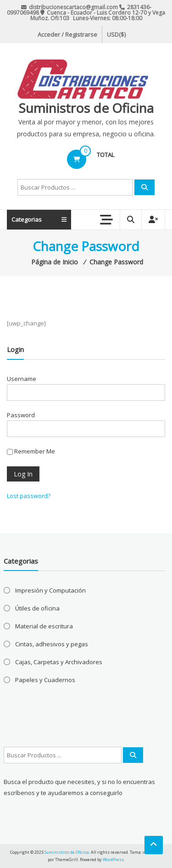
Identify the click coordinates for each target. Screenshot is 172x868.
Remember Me (31, 451)
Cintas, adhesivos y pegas (52, 644)
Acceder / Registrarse (67, 34)
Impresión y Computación (50, 590)
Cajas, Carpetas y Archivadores (59, 662)
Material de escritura (44, 626)
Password (21, 415)
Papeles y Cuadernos (45, 680)
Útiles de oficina (37, 608)
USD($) (116, 34)
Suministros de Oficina (86, 108)
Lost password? (29, 496)
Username (22, 379)
